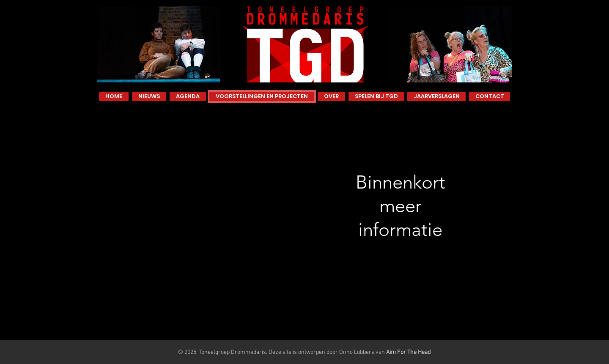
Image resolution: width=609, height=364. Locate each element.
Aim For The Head (408, 352)
